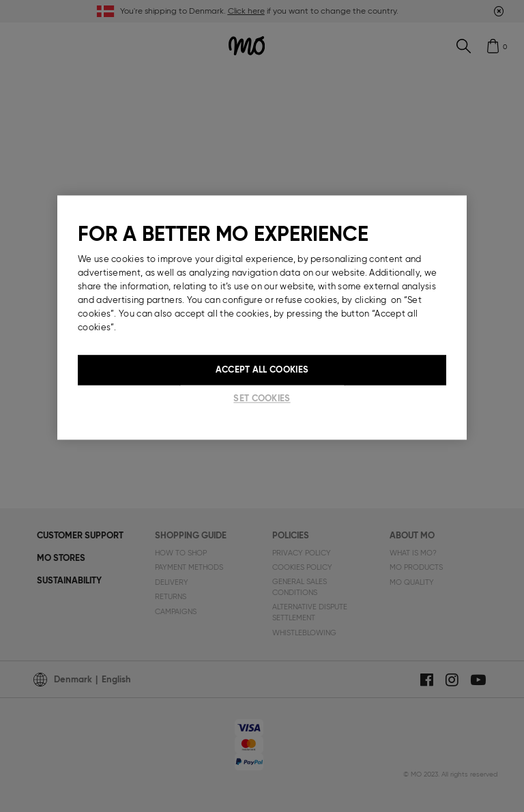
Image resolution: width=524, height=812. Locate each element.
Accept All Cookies (262, 370)
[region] (262, 318)
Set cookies (262, 399)
